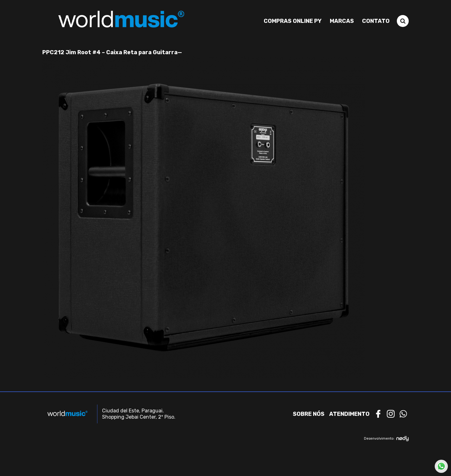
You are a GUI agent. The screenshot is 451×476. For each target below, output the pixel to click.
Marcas (342, 21)
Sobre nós (309, 414)
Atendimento (349, 414)
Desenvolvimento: (386, 439)
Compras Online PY (293, 21)
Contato (376, 21)
